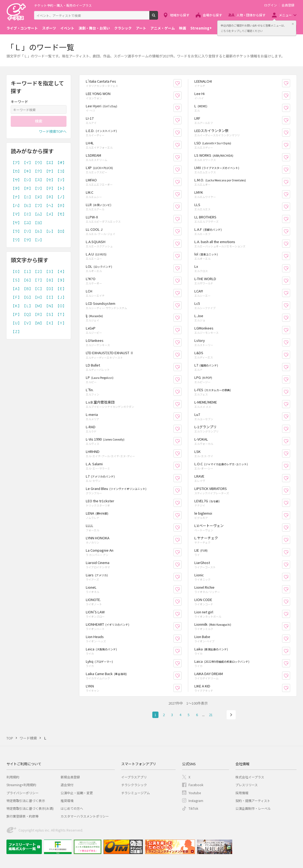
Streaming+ (201, 28)
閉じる (293, 24)
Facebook (196, 785)
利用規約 (13, 777)
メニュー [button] (285, 15)
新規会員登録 (70, 777)
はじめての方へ (72, 808)
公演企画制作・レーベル (253, 808)
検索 (158, 17)
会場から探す (212, 15)
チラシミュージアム (136, 793)
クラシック (123, 28)
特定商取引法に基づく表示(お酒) (30, 808)
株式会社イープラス (250, 777)
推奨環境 (67, 801)
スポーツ (49, 28)
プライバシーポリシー (23, 793)
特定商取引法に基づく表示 (26, 801)
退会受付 (67, 785)
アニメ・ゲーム (163, 28)
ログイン (271, 5)
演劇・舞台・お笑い (94, 28)
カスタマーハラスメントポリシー (85, 816)
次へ (231, 715)
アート (141, 28)
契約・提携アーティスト (253, 801)
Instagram (196, 801)
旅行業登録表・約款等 (23, 816)
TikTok (193, 808)
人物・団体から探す (251, 15)
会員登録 (288, 5)
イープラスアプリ (134, 777)
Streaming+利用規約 (21, 785)
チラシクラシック (134, 785)
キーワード (19, 102)
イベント (67, 28)
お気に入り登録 (181, 83)
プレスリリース (247, 785)
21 (211, 715)
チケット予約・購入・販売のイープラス (63, 5)
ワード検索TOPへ (53, 131)
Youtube (195, 793)
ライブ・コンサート (22, 28)
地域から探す (180, 15)
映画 (183, 28)
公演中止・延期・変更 (77, 793)
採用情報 (242, 793)
